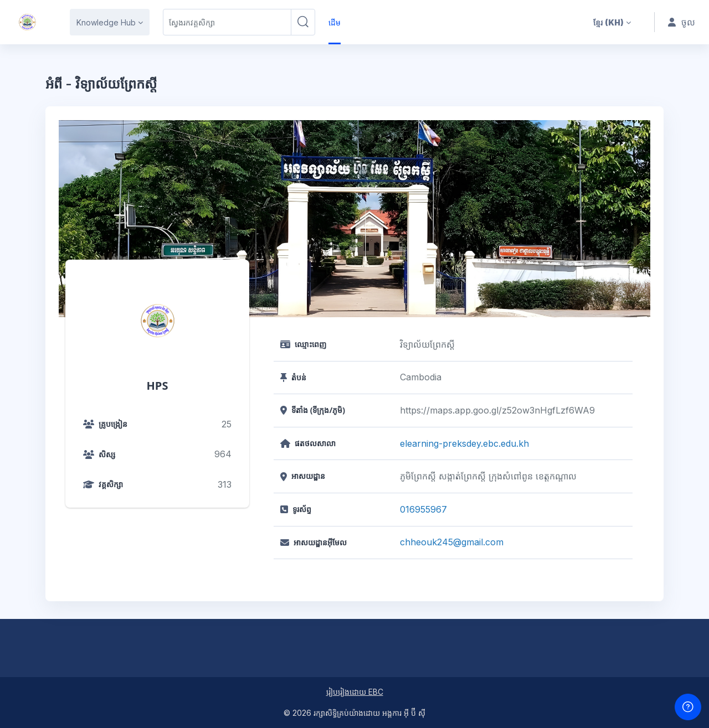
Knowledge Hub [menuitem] (106, 22)
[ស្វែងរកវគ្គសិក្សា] (227, 22)
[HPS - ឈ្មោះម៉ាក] (27, 22)
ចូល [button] (682, 22)
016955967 (423, 509)
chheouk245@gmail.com (452, 542)
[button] (612, 22)
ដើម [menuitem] (335, 22)
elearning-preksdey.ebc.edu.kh (464, 443)
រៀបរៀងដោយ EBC (355, 692)
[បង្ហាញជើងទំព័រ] (688, 707)
